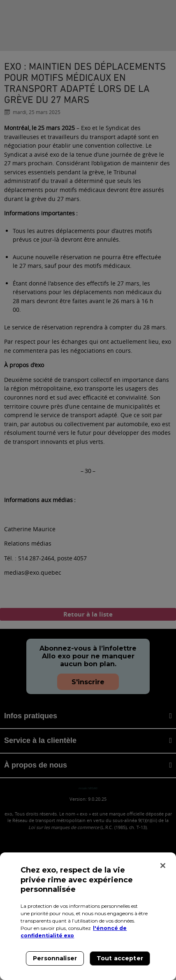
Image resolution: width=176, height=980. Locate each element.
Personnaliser (55, 958)
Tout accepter (120, 958)
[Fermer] (163, 866)
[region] (88, 916)
